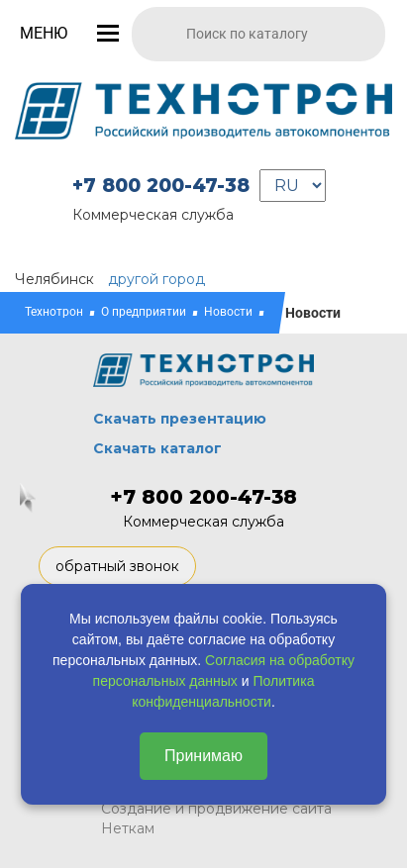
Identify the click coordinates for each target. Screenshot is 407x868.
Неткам (128, 828)
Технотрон (54, 312)
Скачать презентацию (180, 419)
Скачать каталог (157, 448)
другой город (156, 279)
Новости (228, 312)
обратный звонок (117, 566)
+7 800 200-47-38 (161, 186)
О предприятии (144, 312)
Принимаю (203, 756)
